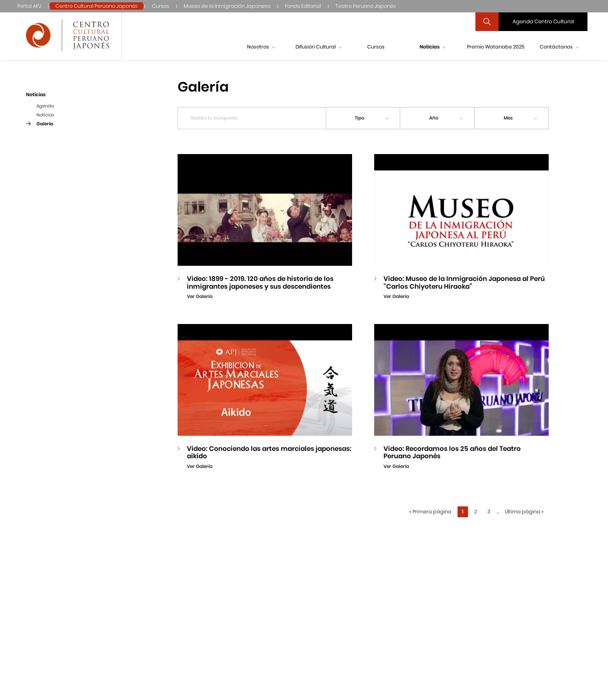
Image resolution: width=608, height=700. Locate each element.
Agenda (45, 106)
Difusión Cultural (319, 47)
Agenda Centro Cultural (543, 22)
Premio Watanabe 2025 (496, 47)
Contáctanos (559, 47)
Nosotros (261, 47)
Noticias (433, 47)
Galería (45, 124)
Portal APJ (29, 6)
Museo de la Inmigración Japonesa (227, 6)
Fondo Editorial (303, 6)
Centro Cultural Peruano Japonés (97, 6)
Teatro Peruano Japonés (366, 6)
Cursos (161, 6)
